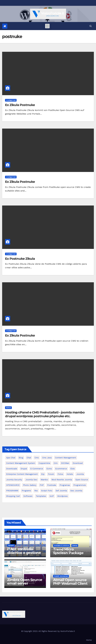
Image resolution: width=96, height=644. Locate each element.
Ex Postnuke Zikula (20, 259)
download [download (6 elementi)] (78, 463)
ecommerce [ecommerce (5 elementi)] (61, 469)
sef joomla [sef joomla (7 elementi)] (61, 491)
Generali (11, 545)
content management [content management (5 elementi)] (65, 458)
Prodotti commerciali (61, 576)
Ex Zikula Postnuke (20, 105)
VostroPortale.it (68, 631)
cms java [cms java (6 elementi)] (47, 458)
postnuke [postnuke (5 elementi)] (52, 485)
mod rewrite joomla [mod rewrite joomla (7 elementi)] (62, 480)
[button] (91, 26)
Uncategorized (11, 100)
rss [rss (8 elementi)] (36, 491)
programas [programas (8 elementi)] (65, 485)
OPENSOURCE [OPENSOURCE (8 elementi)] (13, 485)
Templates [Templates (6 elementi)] (41, 496)
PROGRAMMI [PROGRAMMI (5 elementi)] (12, 491)
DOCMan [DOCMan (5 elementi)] (65, 463)
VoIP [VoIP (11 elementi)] (52, 496)
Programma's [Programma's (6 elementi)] (80, 485)
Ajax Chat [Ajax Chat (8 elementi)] (11, 458)
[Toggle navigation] (47, 26)
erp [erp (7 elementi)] (43, 474)
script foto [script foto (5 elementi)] (47, 491)
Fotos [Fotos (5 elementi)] (60, 474)
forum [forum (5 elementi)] (51, 474)
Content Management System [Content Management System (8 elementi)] (21, 463)
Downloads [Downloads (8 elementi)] (12, 469)
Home (89, 640)
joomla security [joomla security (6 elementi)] (14, 480)
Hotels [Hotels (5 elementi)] (70, 474)
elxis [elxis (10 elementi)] (73, 469)
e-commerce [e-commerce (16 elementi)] (37, 469)
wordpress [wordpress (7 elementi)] (62, 496)
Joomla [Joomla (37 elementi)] (80, 474)
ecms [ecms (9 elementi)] (49, 469)
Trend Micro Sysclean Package (68, 551)
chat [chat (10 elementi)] (29, 458)
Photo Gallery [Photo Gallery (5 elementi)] (30, 485)
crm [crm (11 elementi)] (56, 463)
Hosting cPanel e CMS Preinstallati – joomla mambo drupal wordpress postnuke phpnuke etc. (45, 414)
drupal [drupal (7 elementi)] (24, 469)
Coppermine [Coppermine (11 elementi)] (44, 463)
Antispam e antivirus (62, 545)
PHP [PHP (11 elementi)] (42, 485)
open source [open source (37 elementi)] (82, 480)
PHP (9, 576)
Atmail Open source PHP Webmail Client (70, 582)
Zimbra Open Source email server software (25, 583)
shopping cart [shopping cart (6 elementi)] (13, 496)
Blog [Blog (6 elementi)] (21, 458)
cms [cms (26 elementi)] (37, 458)
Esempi (8, 408)
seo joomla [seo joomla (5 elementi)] (76, 491)
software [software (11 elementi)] (28, 496)
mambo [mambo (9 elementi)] (44, 480)
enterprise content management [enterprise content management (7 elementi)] (22, 474)
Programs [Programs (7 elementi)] (26, 491)
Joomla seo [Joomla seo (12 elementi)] (31, 480)
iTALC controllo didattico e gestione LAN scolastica (24, 553)
